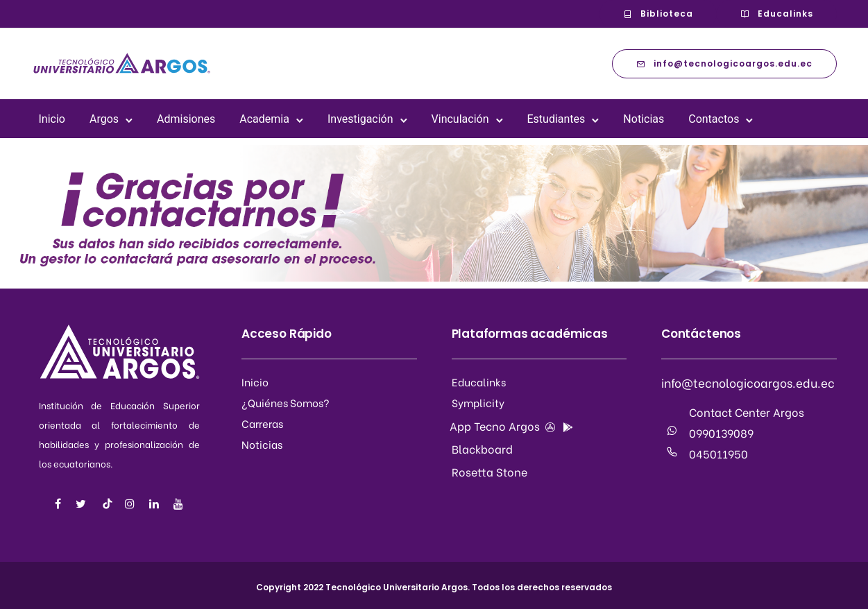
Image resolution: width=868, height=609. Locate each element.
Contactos (714, 119)
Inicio (52, 119)
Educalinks (777, 14)
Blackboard (482, 448)
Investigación (360, 119)
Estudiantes (556, 119)
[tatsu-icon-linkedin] (156, 504)
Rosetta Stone (490, 471)
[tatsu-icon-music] (108, 504)
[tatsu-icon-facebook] (60, 504)
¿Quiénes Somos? (286, 402)
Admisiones (186, 119)
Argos (104, 119)
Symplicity (478, 402)
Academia (264, 119)
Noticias (644, 119)
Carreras (262, 423)
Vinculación (460, 119)
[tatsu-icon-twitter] (83, 504)
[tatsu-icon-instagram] (132, 504)
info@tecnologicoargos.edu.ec (724, 63)
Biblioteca (658, 14)
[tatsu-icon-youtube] (178, 504)
